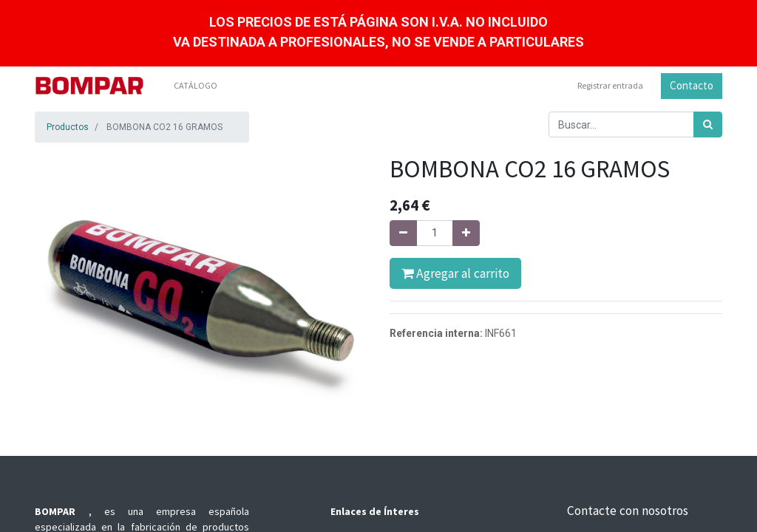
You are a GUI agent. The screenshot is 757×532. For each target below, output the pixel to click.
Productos (68, 127)
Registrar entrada (610, 85)
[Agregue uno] (466, 233)
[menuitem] (196, 86)
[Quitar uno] (403, 233)
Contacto (692, 85)
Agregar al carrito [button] (455, 273)
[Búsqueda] (708, 125)
